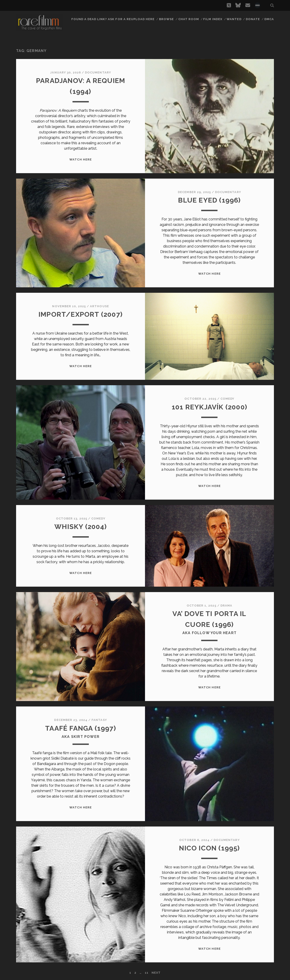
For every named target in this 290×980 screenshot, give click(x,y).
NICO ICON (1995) (209, 848)
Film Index (213, 19)
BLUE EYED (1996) (209, 200)
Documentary (98, 72)
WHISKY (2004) (81, 527)
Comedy (227, 399)
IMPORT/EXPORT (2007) (81, 314)
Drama (226, 606)
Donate (253, 19)
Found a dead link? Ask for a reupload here (113, 19)
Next (156, 973)
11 (147, 973)
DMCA (269, 19)
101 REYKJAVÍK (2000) (209, 407)
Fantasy (99, 720)
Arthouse (99, 306)
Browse (166, 19)
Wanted (234, 19)
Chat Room (189, 19)
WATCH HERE (80, 159)
